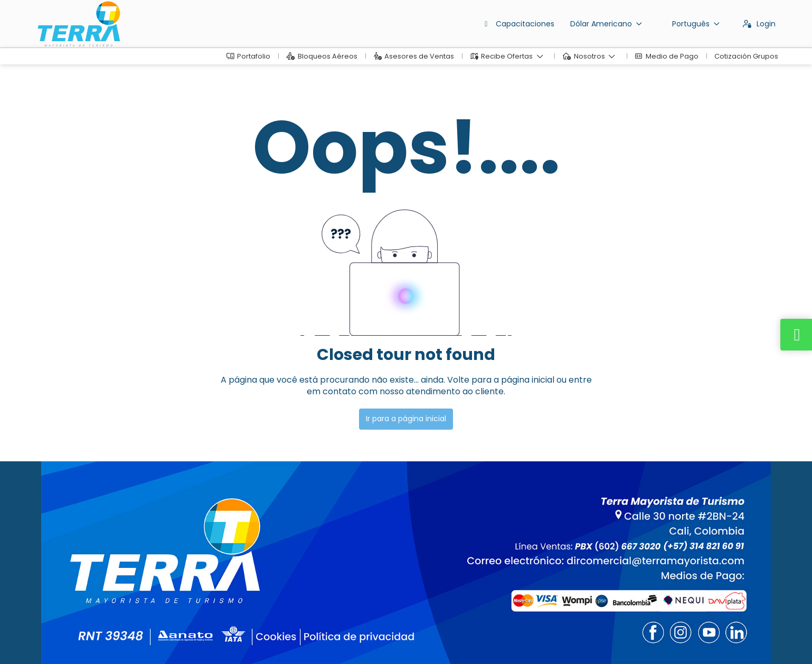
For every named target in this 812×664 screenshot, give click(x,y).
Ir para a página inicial (406, 419)
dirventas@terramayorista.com (93, 572)
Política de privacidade (300, 641)
